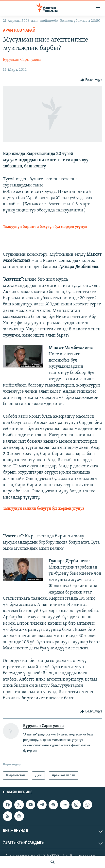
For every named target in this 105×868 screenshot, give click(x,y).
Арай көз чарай (19, 31)
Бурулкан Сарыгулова (22, 60)
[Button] (91, 80)
